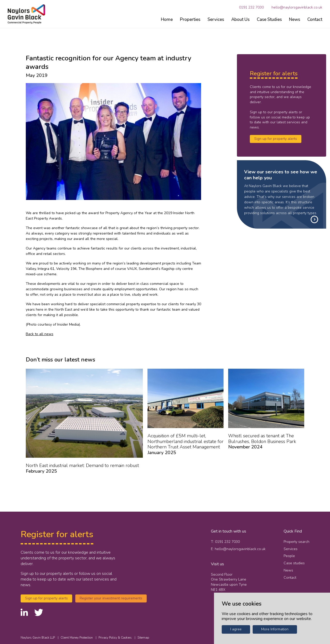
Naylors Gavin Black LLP (38, 638)
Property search (296, 542)
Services (216, 19)
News (295, 19)
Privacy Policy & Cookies (115, 638)
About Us (240, 20)
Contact (315, 19)
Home (167, 19)
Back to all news (40, 334)
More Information (275, 629)
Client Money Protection (77, 638)
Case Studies (269, 19)
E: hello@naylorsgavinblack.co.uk (238, 549)
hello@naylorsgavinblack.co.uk (297, 8)
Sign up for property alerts (276, 139)
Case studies (294, 563)
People (289, 556)
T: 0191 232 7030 (225, 542)
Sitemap (143, 638)
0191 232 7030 (251, 8)
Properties (190, 19)
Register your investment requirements (111, 598)
